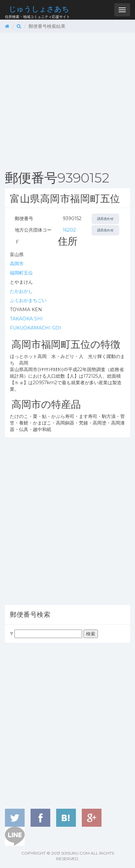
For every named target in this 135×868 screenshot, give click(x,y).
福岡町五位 (21, 273)
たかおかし (21, 291)
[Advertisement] (67, 100)
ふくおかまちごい (28, 300)
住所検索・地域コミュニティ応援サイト (37, 12)
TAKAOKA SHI (26, 319)
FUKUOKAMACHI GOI (35, 328)
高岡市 (17, 264)
